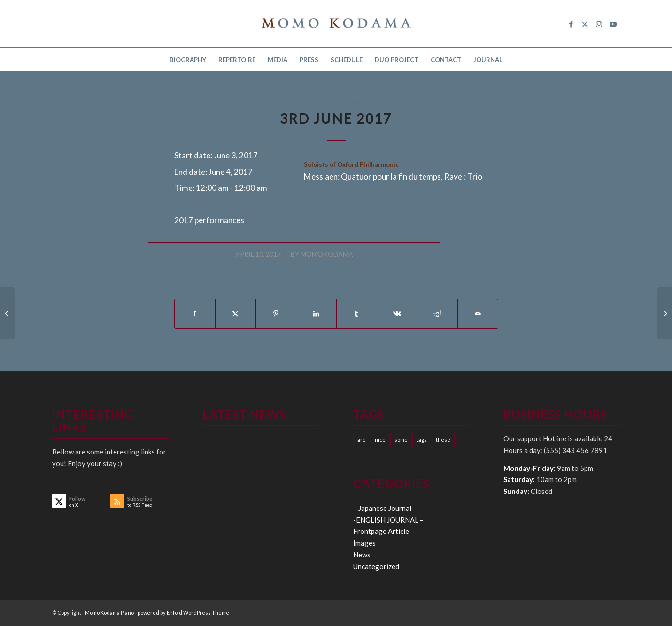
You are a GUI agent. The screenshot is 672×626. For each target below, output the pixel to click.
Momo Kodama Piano (109, 613)
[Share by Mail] (478, 313)
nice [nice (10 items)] (380, 440)
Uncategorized (376, 566)
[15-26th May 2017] (7, 313)
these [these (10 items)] (443, 440)
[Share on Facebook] (195, 313)
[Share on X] (236, 313)
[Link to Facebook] (571, 24)
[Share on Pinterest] (276, 313)
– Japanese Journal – (385, 508)
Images (364, 543)
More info (192, 204)
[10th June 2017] (665, 313)
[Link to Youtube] (613, 24)
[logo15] (336, 24)
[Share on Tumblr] (357, 313)
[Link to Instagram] (599, 24)
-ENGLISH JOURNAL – (388, 520)
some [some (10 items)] (401, 440)
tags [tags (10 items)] (422, 440)
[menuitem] (188, 60)
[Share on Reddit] (437, 313)
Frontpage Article (381, 531)
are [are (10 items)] (362, 440)
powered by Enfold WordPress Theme (183, 613)
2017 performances (336, 102)
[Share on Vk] (397, 313)
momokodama (327, 254)
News (362, 555)
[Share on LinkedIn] (316, 313)
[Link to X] (585, 24)
